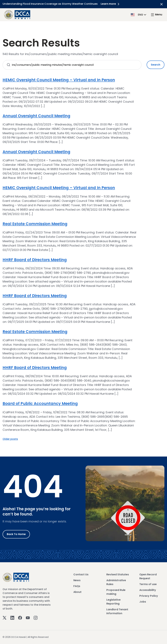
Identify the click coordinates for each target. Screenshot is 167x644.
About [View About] (77, 592)
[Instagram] (36, 618)
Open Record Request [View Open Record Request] (148, 576)
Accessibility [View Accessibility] (148, 590)
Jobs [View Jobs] (143, 602)
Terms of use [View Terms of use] (148, 584)
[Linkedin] (12, 618)
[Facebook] (20, 618)
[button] (139, 14)
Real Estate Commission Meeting (35, 224)
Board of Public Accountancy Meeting (40, 404)
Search (156, 65)
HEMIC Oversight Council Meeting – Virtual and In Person (59, 80)
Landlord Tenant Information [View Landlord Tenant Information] (117, 611)
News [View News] (77, 580)
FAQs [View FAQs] (77, 586)
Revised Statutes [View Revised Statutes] (118, 574)
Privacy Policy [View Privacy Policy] (149, 596)
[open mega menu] (156, 15)
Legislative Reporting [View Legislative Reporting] (113, 602)
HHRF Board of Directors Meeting (35, 260)
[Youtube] (28, 618)
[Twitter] (5, 618)
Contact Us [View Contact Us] (81, 574)
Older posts (10, 439)
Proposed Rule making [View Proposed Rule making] (116, 592)
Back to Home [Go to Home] (16, 534)
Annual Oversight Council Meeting (36, 116)
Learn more (111, 4)
